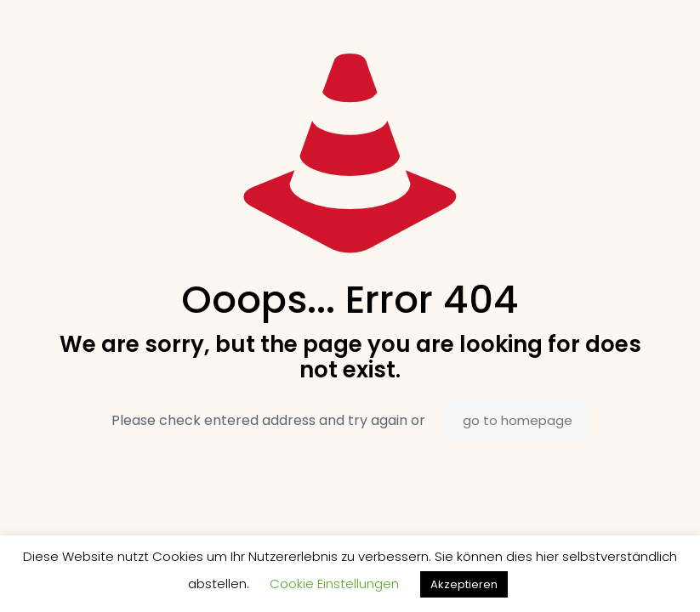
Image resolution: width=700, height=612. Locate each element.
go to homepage (518, 420)
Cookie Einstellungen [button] (334, 584)
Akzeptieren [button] (464, 584)
